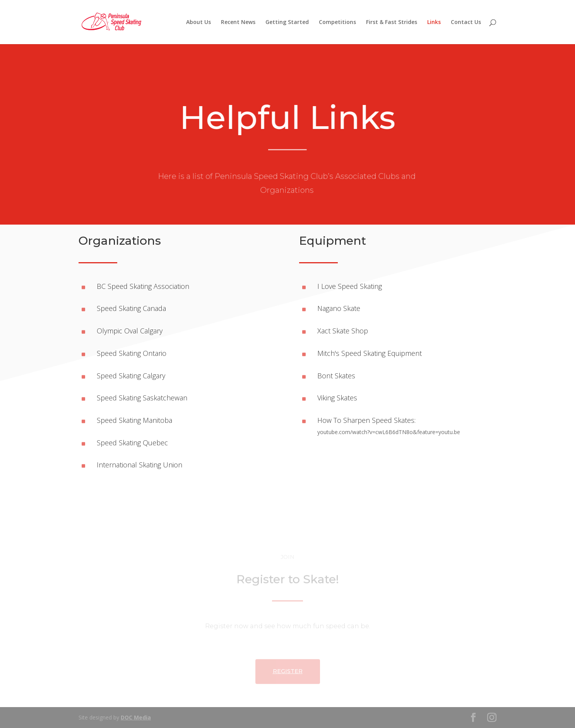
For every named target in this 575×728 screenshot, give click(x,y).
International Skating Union (139, 465)
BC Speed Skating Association (143, 286)
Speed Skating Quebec (132, 443)
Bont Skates (336, 376)
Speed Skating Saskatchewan (142, 398)
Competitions (337, 22)
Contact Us (466, 22)
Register (288, 689)
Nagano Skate (339, 308)
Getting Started (287, 22)
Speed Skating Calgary (131, 376)
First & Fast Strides (392, 22)
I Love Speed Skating (350, 286)
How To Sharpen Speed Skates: (366, 420)
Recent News (238, 22)
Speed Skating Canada (131, 308)
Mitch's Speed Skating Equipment (370, 353)
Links (434, 22)
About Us (199, 22)
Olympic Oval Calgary (130, 331)
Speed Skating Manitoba (134, 420)
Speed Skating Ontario (132, 353)
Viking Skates (337, 398)
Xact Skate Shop (343, 331)
